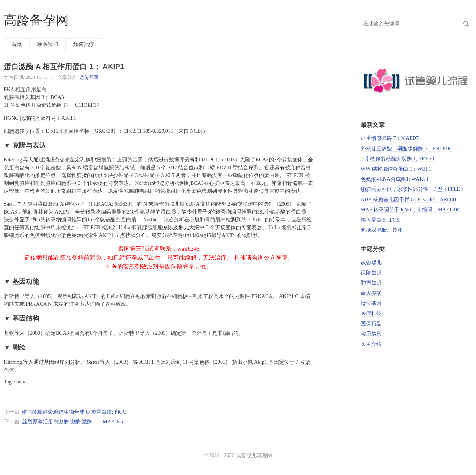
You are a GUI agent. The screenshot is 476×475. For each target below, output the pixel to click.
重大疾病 (371, 293)
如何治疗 (84, 44)
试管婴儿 (371, 263)
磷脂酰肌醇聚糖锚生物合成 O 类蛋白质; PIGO (74, 412)
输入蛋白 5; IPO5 (380, 220)
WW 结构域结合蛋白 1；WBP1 (396, 169)
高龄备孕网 (36, 20)
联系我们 (48, 44)
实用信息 (371, 334)
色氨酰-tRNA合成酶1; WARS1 (395, 179)
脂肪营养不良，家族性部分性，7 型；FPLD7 (412, 189)
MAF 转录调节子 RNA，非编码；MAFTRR (410, 210)
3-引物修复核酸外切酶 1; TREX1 (398, 159)
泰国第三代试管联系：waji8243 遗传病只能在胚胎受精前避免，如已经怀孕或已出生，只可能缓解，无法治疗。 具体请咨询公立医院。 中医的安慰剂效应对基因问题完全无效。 (159, 258)
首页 (17, 44)
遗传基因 (89, 77)
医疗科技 (371, 313)
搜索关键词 (361, 18)
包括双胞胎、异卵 (382, 230)
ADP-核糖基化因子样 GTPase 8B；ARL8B (409, 200)
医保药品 (371, 324)
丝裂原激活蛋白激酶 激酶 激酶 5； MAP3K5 (72, 422)
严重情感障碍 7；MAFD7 (390, 138)
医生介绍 (371, 344)
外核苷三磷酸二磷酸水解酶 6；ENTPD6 (406, 149)
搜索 (466, 24)
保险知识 (371, 273)
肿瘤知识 (371, 283)
